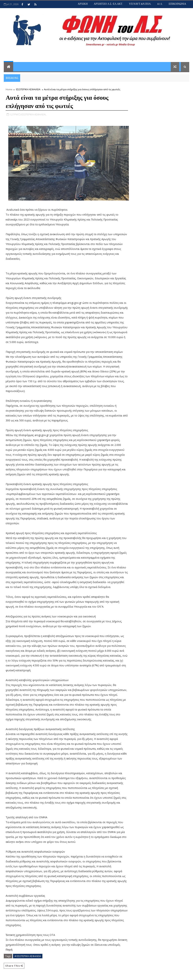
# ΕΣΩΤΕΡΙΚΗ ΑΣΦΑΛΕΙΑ (28, 956)
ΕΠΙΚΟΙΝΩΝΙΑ (177, 4)
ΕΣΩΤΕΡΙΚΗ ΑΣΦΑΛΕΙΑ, (34, 114)
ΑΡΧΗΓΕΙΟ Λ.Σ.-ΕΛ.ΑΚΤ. (108, 4)
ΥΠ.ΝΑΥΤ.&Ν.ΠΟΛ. (140, 4)
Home (9, 89)
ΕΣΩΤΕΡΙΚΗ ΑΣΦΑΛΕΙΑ (28, 89)
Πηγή (9, 950)
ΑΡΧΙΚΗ (83, 4)
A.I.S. (160, 4)
